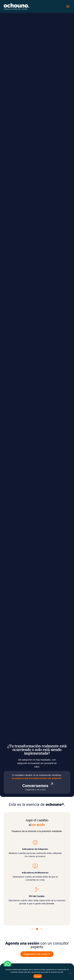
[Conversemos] (52, 784)
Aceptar (38, 976)
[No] (70, 973)
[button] (68, 6)
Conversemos (35, 786)
